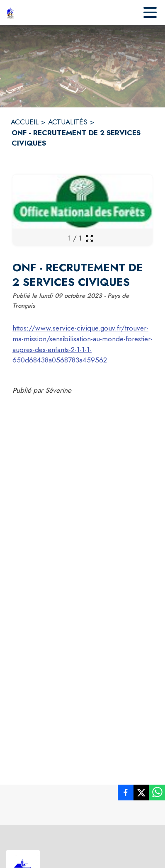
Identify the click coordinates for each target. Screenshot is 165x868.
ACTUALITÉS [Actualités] (68, 122)
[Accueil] (11, 12)
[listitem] (126, 794)
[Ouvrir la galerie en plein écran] (89, 238)
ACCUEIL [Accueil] (25, 122)
